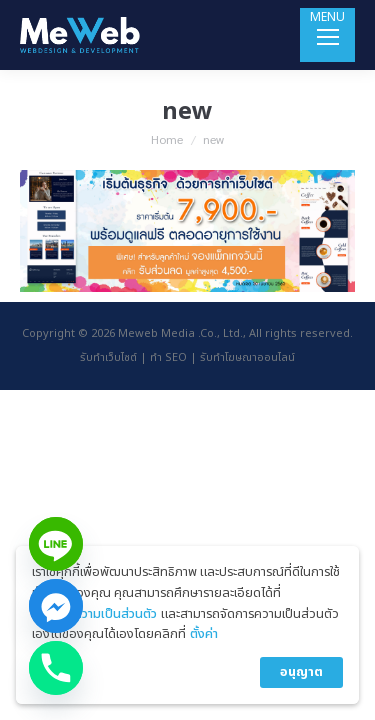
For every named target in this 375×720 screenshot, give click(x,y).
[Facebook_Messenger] (56, 606)
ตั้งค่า (204, 634)
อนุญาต (301, 672)
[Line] (56, 544)
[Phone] (56, 668)
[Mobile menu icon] (327, 35)
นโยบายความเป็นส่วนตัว (95, 614)
